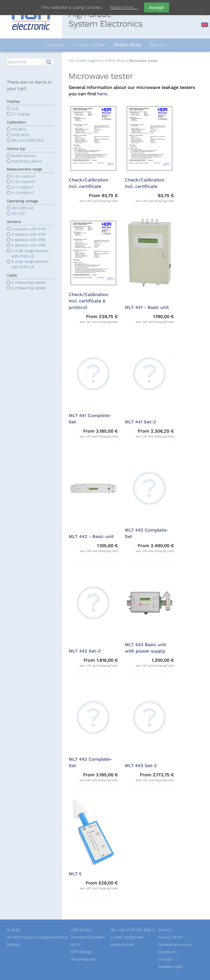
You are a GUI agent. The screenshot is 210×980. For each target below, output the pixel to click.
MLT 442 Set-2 (85, 651)
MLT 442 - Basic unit (91, 537)
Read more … (124, 8)
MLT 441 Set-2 (140, 422)
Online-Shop (115, 61)
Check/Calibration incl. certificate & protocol (89, 301)
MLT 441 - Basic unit (147, 307)
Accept (157, 7)
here (102, 94)
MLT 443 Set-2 (141, 766)
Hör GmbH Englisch (85, 61)
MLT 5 (75, 874)
